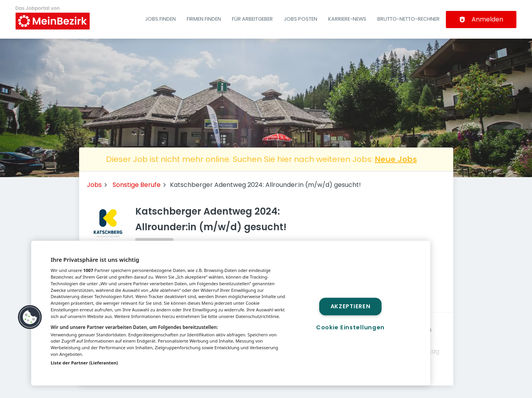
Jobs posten (300, 19)
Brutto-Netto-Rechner (408, 19)
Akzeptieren (351, 306)
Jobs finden (160, 19)
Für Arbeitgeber (252, 19)
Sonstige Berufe (137, 185)
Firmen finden (204, 19)
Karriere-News (347, 19)
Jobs (94, 185)
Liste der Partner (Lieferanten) (84, 363)
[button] (30, 317)
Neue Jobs (396, 159)
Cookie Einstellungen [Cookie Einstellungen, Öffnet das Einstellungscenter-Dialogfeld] (350, 327)
